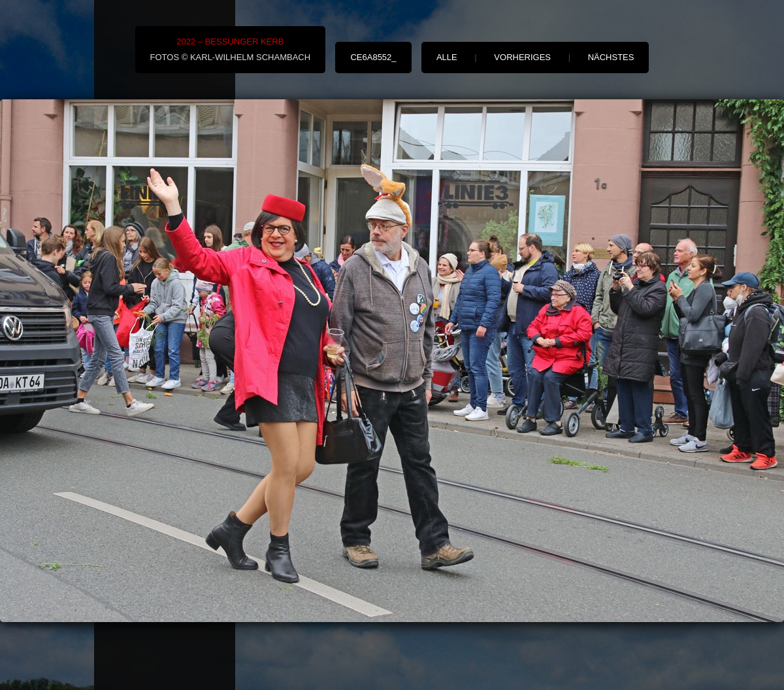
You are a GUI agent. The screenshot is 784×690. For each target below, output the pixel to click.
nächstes (611, 57)
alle (447, 57)
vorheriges (522, 57)
